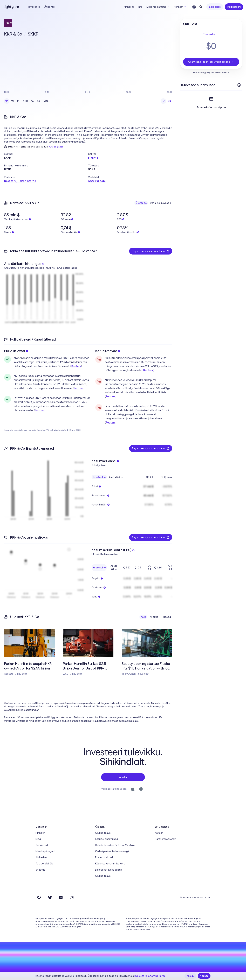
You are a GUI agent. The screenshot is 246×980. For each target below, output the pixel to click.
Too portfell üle (44, 864)
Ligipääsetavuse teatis (108, 870)
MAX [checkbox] (46, 101)
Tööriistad (42, 845)
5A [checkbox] (39, 101)
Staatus (40, 870)
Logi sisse (215, 7)
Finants (93, 158)
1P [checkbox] (7, 101)
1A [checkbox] (33, 101)
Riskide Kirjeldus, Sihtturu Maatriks (115, 845)
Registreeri (234, 7)
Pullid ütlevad (16, 351)
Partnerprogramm (166, 839)
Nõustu (204, 976)
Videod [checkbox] (167, 617)
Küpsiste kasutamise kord (110, 864)
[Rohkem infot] (239, 85)
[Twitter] (50, 897)
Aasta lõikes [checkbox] (116, 477)
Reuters (76, 366)
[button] (46, 154)
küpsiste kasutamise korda (150, 976)
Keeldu (190, 976)
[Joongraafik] (163, 101)
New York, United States (20, 181)
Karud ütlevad (108, 351)
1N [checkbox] (13, 101)
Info (140, 7)
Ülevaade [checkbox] (141, 203)
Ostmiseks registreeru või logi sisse (211, 62)
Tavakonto (34, 7)
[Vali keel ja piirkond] (194, 7)
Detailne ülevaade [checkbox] (160, 203)
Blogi (38, 839)
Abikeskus (41, 857)
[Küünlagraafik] (169, 101)
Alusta (123, 777)
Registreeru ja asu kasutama (151, 251)
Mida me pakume (158, 7)
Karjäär (159, 833)
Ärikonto (50, 7)
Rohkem (180, 7)
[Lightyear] (11, 7)
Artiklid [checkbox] (154, 617)
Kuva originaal (56, 147)
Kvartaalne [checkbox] (99, 477)
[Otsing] (201, 7)
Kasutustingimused (107, 839)
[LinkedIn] (61, 897)
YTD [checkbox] (25, 101)
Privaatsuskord (104, 857)
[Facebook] (39, 897)
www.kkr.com (97, 181)
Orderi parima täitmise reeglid (113, 851)
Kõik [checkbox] (143, 617)
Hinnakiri (129, 7)
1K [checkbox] (18, 101)
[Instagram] (72, 897)
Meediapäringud (45, 851)
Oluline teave (103, 833)
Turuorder (211, 34)
